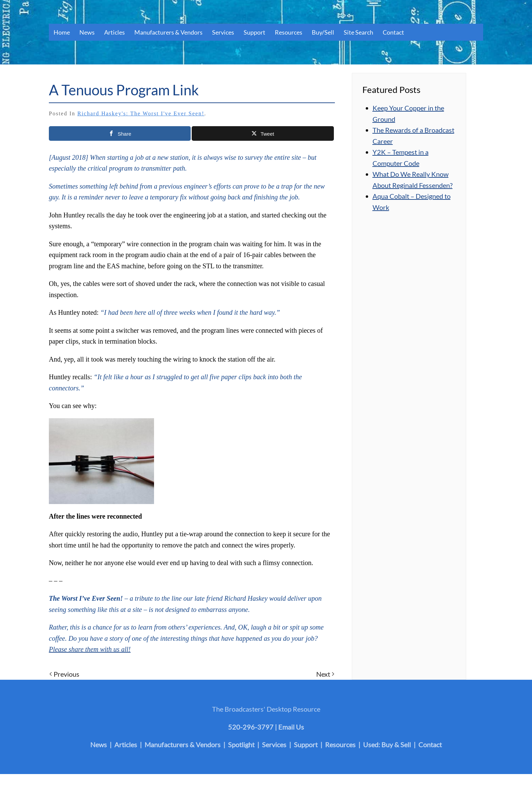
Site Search (358, 32)
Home (62, 32)
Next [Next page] (325, 674)
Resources (289, 32)
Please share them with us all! (90, 649)
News (87, 32)
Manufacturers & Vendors (168, 32)
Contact (393, 32)
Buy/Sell (323, 32)
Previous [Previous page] (64, 674)
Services (223, 32)
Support (254, 32)
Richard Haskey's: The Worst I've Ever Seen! (141, 113)
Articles (115, 32)
